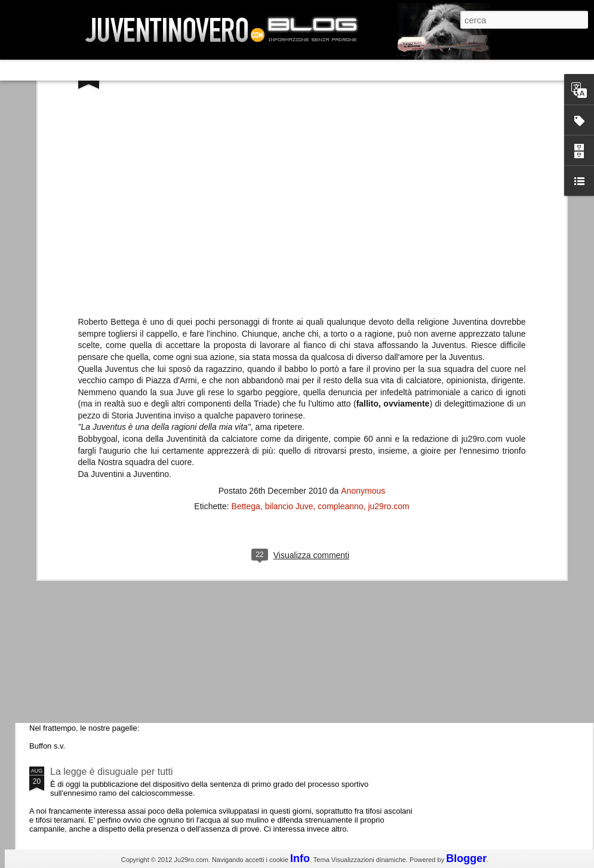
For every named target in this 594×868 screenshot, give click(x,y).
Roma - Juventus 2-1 (95, 518)
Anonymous (363, 259)
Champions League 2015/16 (110, 570)
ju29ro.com (388, 275)
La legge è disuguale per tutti (111, 772)
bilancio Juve (289, 275)
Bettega (246, 275)
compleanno (340, 275)
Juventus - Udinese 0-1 (99, 671)
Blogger (466, 858)
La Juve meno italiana (97, 453)
